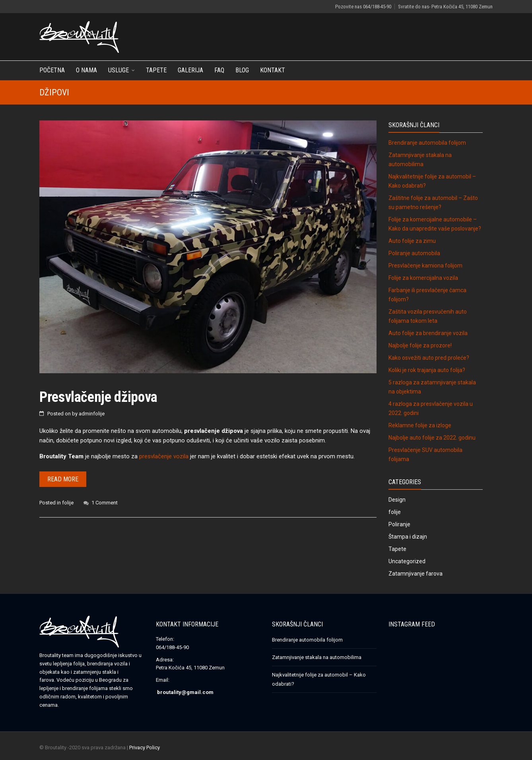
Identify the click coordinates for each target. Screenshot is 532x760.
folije (68, 503)
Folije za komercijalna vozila (423, 278)
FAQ (219, 70)
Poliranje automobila (414, 253)
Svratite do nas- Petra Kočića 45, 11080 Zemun (445, 7)
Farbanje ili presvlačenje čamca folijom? (427, 295)
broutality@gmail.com (185, 692)
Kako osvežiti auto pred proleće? (429, 358)
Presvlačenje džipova (98, 397)
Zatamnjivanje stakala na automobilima (420, 160)
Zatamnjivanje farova (416, 574)
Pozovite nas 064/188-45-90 (363, 7)
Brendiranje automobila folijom (427, 143)
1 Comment (105, 503)
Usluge (118, 70)
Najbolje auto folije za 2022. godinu (432, 438)
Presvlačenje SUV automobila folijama (425, 455)
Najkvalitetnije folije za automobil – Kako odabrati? (432, 181)
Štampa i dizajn (408, 537)
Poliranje (399, 524)
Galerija (190, 70)
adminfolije (92, 414)
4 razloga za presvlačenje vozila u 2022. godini (431, 408)
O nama (86, 70)
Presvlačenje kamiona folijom (425, 266)
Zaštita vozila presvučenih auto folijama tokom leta (428, 316)
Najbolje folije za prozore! (420, 345)
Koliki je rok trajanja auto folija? (427, 370)
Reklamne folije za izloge (420, 425)
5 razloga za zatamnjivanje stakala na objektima (432, 387)
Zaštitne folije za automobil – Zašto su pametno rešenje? (433, 203)
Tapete (156, 70)
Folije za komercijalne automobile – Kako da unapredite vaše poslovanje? (435, 224)
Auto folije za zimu (412, 241)
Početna (52, 70)
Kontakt (273, 70)
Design (397, 500)
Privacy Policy (145, 747)
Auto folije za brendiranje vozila (428, 333)
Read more (63, 479)
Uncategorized (407, 561)
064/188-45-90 (172, 647)
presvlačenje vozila (164, 456)
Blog (242, 70)
